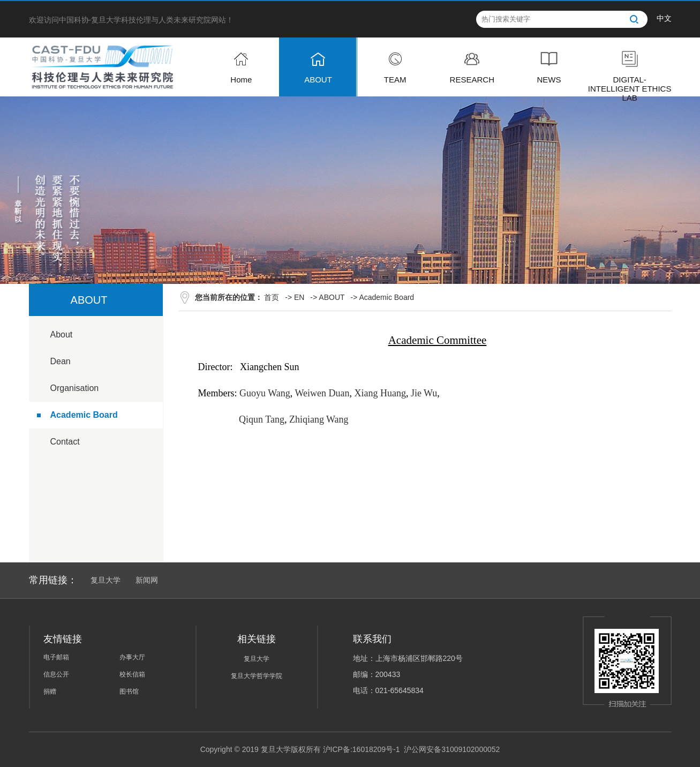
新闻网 (147, 580)
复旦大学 (106, 580)
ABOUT (332, 297)
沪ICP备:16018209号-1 (362, 749)
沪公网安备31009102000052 (452, 749)
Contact (65, 442)
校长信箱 (132, 674)
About (62, 334)
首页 (272, 297)
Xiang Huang (380, 393)
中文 (664, 18)
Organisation (75, 388)
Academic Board (84, 415)
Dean (61, 361)
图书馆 (129, 691)
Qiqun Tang (262, 419)
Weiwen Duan (322, 393)
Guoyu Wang (265, 393)
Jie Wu (424, 393)
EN (299, 297)
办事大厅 (132, 657)
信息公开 (56, 674)
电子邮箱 (56, 657)
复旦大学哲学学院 (257, 676)
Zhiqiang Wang (319, 419)
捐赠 (50, 691)
